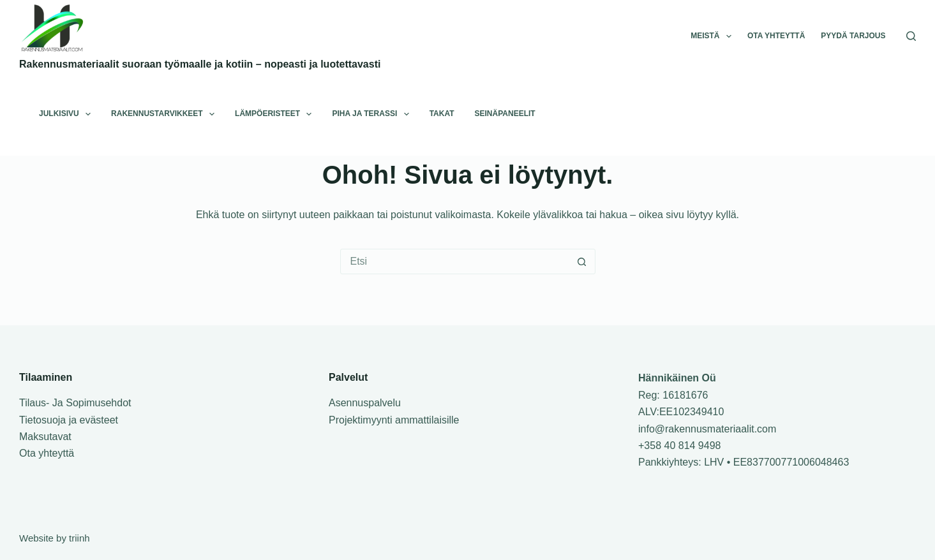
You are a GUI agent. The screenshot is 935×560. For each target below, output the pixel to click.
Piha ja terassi (373, 114)
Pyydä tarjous (853, 36)
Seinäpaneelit (505, 114)
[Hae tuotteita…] (455, 262)
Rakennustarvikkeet (165, 114)
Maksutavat (45, 437)
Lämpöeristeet (276, 114)
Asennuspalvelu (365, 403)
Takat (442, 114)
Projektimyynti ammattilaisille (394, 420)
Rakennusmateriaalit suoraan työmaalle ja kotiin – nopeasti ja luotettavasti (200, 64)
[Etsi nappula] (582, 262)
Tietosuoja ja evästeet (69, 420)
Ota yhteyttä (776, 36)
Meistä (714, 36)
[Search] (911, 36)
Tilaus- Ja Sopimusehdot (75, 403)
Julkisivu (67, 114)
